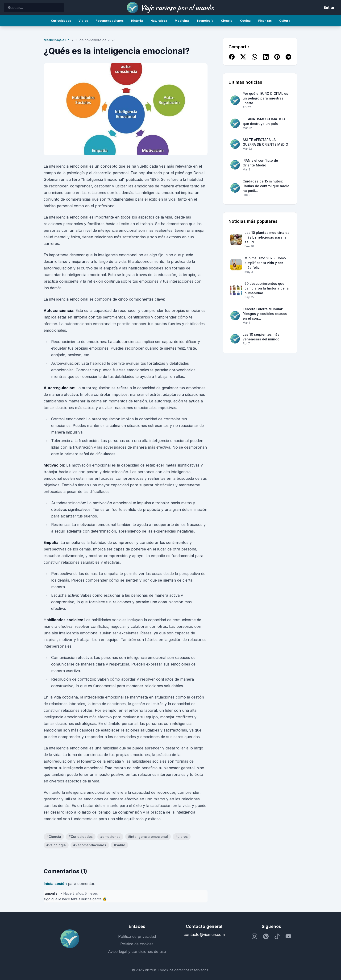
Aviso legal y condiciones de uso (137, 951)
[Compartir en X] (243, 57)
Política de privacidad (137, 936)
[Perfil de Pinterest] (266, 936)
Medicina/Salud (57, 40)
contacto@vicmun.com (204, 935)
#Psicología (56, 845)
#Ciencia (54, 837)
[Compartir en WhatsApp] (254, 57)
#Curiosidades (81, 837)
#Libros (182, 837)
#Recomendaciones (90, 845)
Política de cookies (137, 944)
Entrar (329, 7)
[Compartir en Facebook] (232, 57)
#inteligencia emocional (148, 837)
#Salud (119, 845)
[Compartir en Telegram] (288, 57)
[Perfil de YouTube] (288, 936)
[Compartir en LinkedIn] (266, 57)
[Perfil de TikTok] (277, 936)
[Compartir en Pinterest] (277, 57)
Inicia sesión (55, 884)
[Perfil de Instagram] (254, 936)
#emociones (110, 837)
